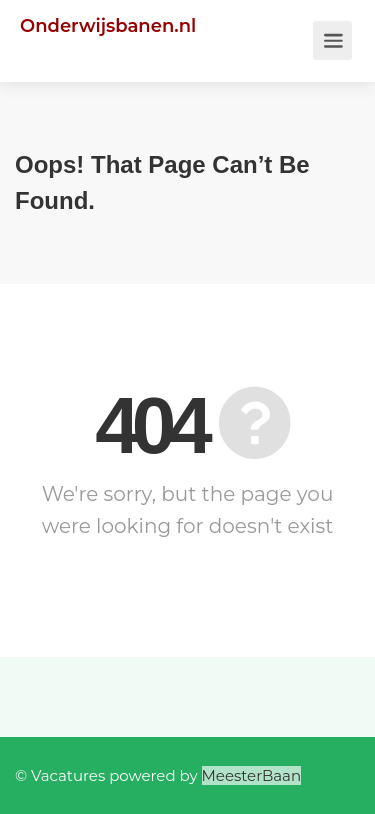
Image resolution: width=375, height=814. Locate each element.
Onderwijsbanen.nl (108, 26)
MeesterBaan (252, 775)
